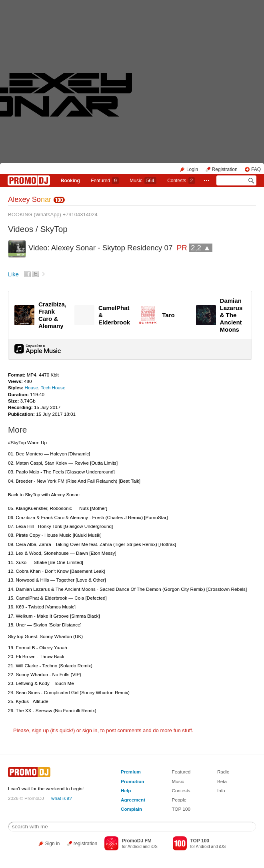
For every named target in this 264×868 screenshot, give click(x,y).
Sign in (53, 844)
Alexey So (30, 199)
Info (221, 790)
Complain (131, 809)
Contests (181, 790)
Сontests (181, 181)
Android (135, 847)
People (179, 800)
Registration (225, 169)
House (32, 388)
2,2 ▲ (201, 248)
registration (85, 844)
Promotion (132, 781)
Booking (70, 181)
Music (143, 181)
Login (192, 169)
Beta (222, 781)
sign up (40, 730)
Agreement (133, 800)
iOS (154, 847)
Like (13, 274)
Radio (223, 772)
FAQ (256, 169)
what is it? (62, 798)
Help (126, 790)
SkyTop (54, 229)
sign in (90, 730)
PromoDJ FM (137, 841)
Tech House (53, 388)
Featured (105, 181)
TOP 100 (181, 809)
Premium (131, 772)
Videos (21, 229)
